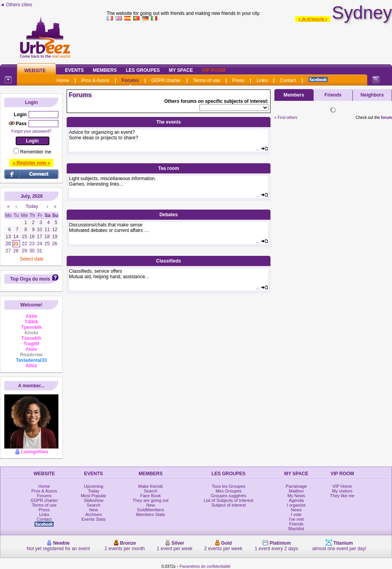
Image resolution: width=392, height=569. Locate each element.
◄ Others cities (16, 5)
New (94, 510)
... (262, 149)
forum (387, 118)
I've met (296, 519)
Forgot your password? (31, 131)
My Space (181, 70)
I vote (296, 514)
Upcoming (94, 486)
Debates (169, 215)
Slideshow (94, 500)
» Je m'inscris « (313, 19)
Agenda (296, 500)
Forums (130, 80)
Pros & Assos (95, 80)
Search (93, 505)
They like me (342, 496)
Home (63, 80)
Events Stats (94, 519)
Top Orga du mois (30, 279)
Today (93, 491)
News (296, 510)
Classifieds (168, 261)
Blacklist (296, 529)
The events (169, 122)
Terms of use (207, 80)
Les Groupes (143, 70)
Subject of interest (229, 505)
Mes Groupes (229, 491)
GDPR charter (166, 80)
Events (74, 70)
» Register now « (31, 163)
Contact (288, 80)
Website (35, 71)
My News (296, 496)
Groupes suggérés (229, 496)
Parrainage (296, 486)
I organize (296, 505)
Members (105, 70)
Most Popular (93, 496)
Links (262, 80)
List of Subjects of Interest (229, 500)
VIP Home (342, 486)
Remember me (35, 152)
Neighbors (372, 95)
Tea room (168, 168)
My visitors (342, 491)
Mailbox (296, 491)
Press (239, 80)
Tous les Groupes (229, 486)
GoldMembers (151, 510)
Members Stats (151, 514)
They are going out (151, 500)
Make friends (151, 486)
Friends (333, 95)
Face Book (151, 496)
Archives (94, 514)
